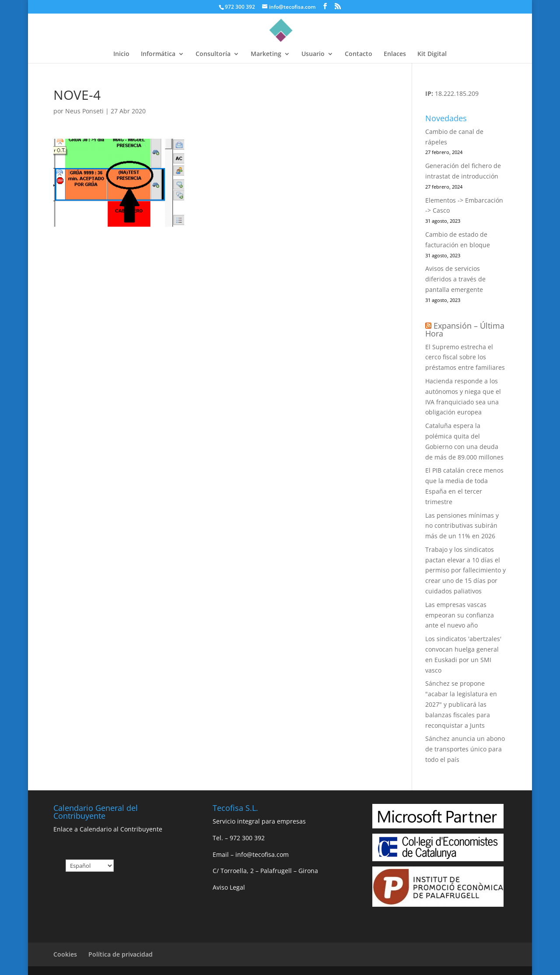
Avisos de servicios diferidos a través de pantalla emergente (455, 279)
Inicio (121, 54)
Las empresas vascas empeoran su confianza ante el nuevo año (460, 615)
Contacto (359, 54)
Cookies (65, 954)
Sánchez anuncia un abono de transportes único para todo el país (465, 749)
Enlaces (395, 54)
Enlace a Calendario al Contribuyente (108, 829)
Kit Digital (432, 54)
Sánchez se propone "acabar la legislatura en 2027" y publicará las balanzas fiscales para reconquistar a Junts (461, 704)
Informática (158, 54)
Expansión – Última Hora (465, 330)
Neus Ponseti (84, 111)
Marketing (266, 54)
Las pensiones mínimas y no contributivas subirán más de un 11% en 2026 (462, 526)
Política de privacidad (121, 954)
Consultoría (213, 54)
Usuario (313, 54)
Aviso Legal (229, 887)
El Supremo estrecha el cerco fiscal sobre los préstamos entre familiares (465, 357)
